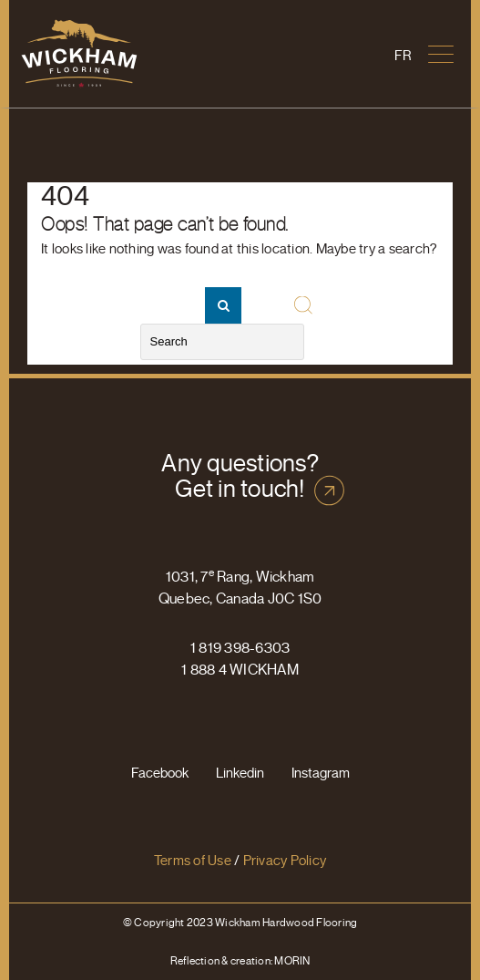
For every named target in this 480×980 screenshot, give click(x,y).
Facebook (160, 773)
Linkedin (240, 773)
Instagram (321, 773)
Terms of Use (193, 861)
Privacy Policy (285, 861)
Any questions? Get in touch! (240, 476)
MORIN (292, 960)
